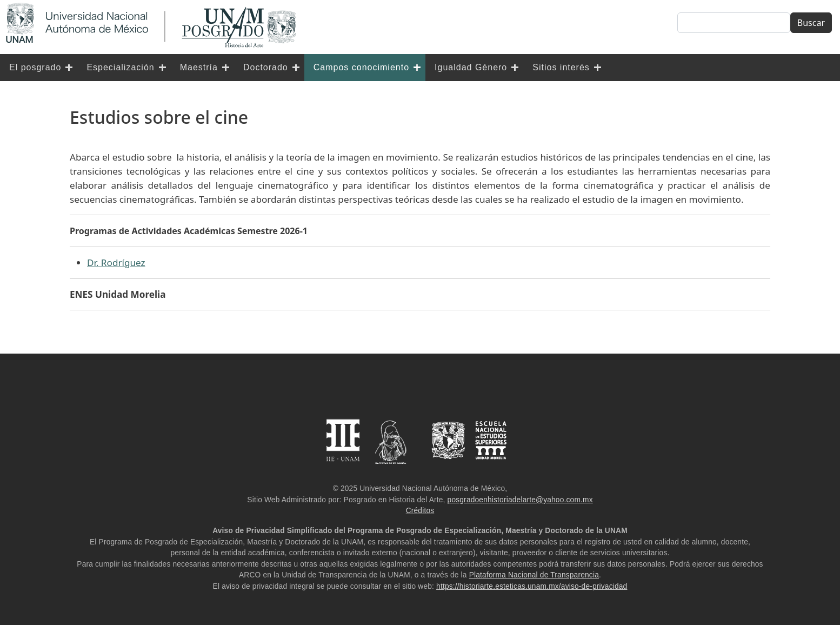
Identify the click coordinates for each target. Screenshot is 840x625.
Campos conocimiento (361, 67)
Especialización (120, 67)
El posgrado (35, 67)
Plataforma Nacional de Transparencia (534, 575)
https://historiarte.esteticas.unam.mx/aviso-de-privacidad (532, 586)
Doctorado (266, 67)
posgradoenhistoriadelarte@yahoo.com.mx (520, 500)
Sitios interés (561, 67)
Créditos (420, 511)
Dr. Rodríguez (116, 262)
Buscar (811, 23)
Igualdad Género (471, 67)
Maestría (199, 67)
